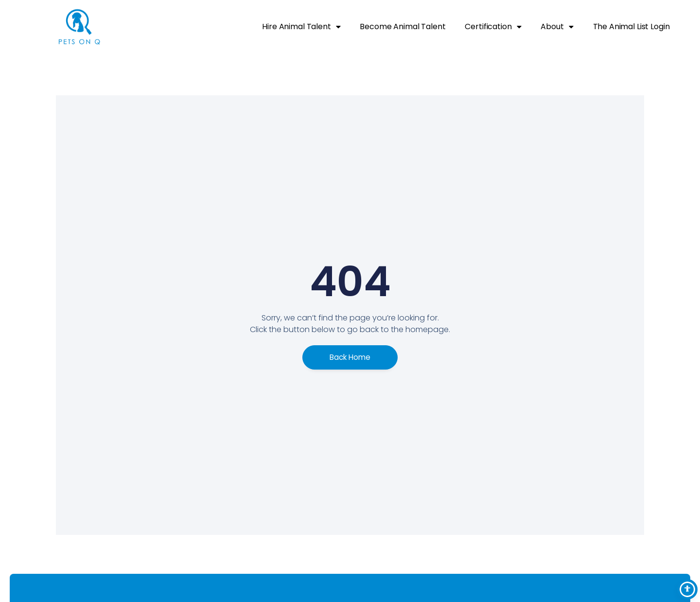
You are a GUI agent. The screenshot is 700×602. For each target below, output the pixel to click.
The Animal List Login (631, 27)
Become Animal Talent (402, 27)
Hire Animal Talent (301, 27)
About (557, 27)
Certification (493, 27)
